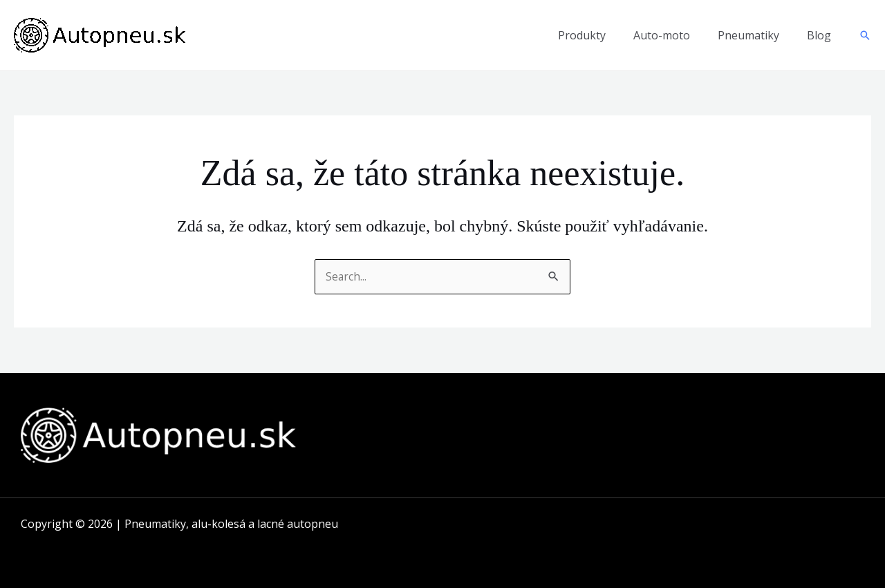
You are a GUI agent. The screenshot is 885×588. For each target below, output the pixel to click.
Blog (819, 35)
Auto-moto (662, 35)
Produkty (582, 35)
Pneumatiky (748, 35)
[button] (865, 35)
